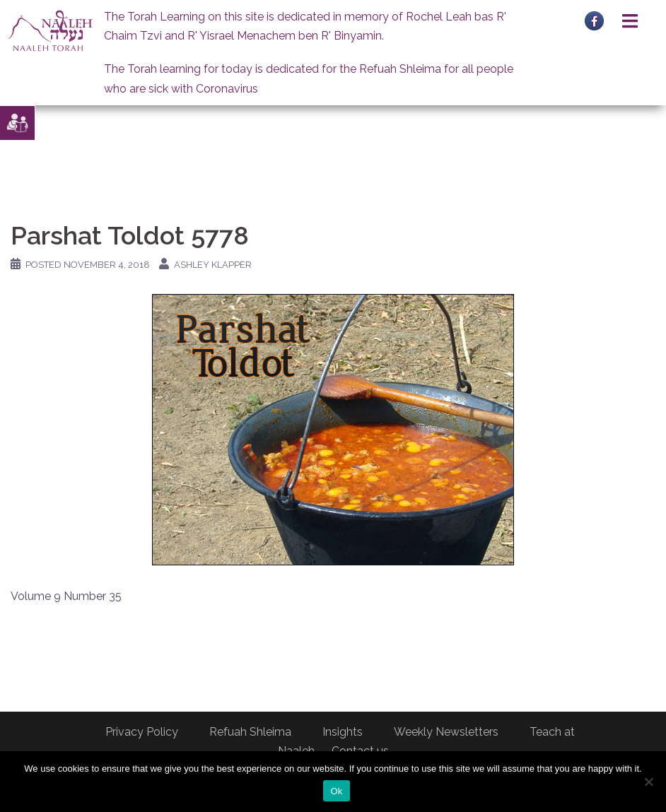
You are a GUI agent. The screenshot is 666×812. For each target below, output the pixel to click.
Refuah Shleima (250, 732)
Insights (343, 732)
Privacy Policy (142, 732)
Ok (336, 791)
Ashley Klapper (213, 265)
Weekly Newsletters (446, 732)
